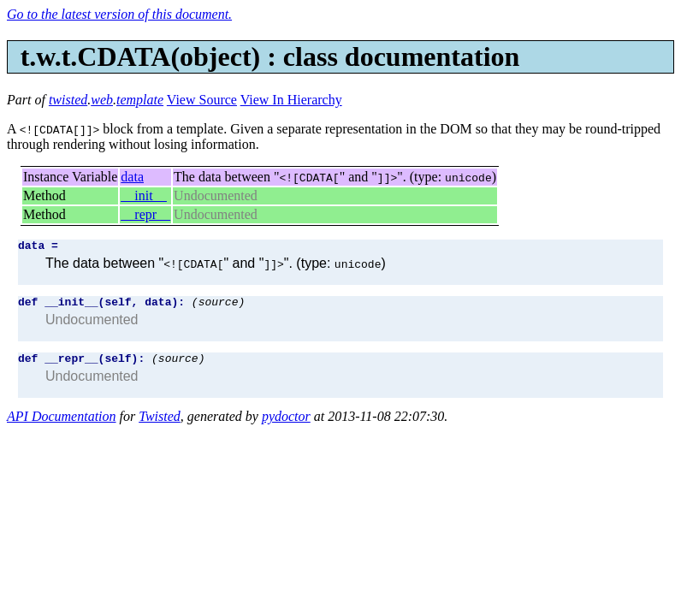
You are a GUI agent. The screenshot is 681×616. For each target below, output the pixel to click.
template (140, 100)
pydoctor (286, 424)
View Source (202, 100)
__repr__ (145, 214)
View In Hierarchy (291, 100)
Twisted (160, 424)
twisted (68, 100)
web (102, 100)
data (132, 177)
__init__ (143, 195)
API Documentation (62, 424)
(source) (218, 306)
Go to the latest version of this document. (119, 14)
